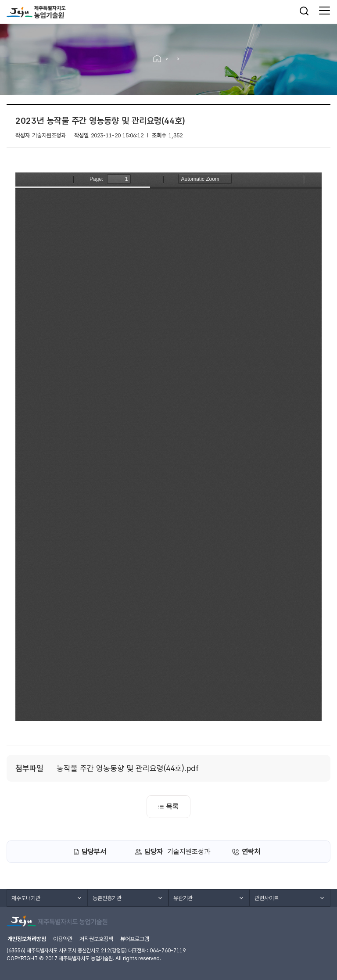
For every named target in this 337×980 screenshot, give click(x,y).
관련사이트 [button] (267, 898)
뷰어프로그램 (135, 939)
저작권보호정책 (96, 939)
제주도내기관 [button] (26, 898)
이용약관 (63, 939)
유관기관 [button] (183, 898)
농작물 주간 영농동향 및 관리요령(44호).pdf (128, 768)
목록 (168, 806)
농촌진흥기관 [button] (107, 898)
